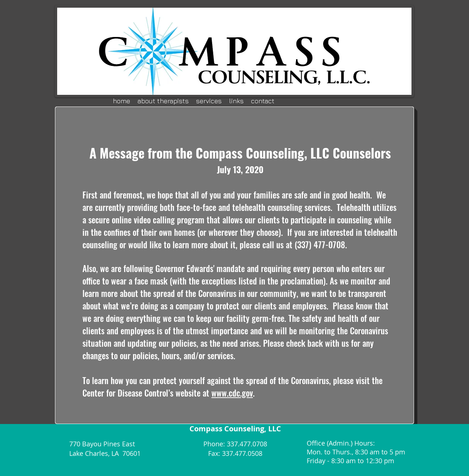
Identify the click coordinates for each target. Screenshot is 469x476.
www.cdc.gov (232, 393)
